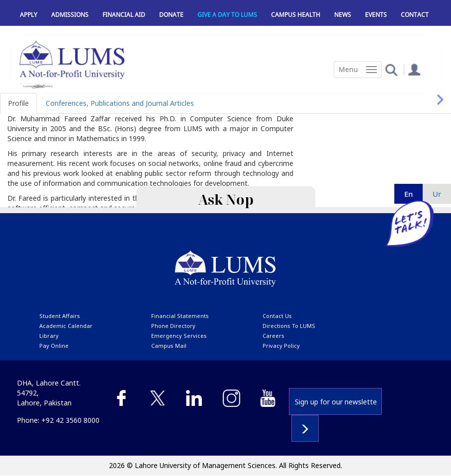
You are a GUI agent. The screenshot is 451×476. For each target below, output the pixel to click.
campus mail (169, 346)
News (343, 15)
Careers (273, 336)
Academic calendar (66, 326)
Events (376, 15)
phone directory (173, 326)
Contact (415, 15)
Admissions (70, 15)
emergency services (179, 336)
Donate (171, 15)
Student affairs (60, 316)
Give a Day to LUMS (227, 15)
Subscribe (305, 428)
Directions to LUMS (289, 326)
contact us (277, 316)
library (49, 336)
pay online (54, 346)
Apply (29, 15)
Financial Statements (180, 316)
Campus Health (296, 15)
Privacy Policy (281, 346)
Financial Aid (124, 15)
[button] (391, 69)
